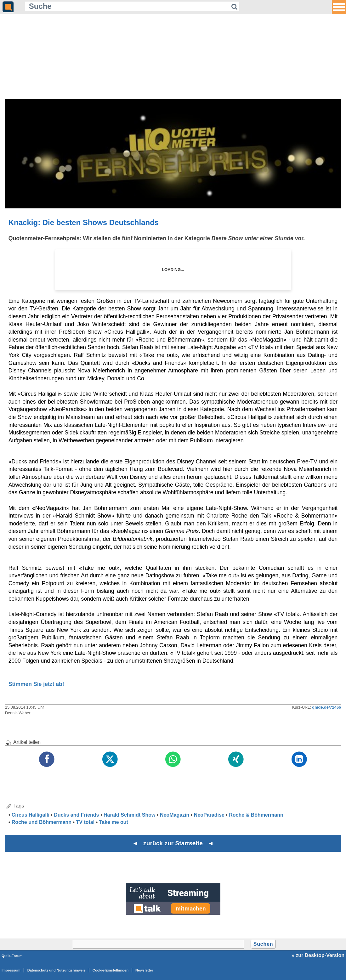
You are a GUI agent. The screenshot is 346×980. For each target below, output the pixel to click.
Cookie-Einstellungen (111, 970)
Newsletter (144, 970)
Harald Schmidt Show (129, 815)
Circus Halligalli (31, 815)
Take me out (114, 822)
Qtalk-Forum (12, 956)
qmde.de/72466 (326, 707)
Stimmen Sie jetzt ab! (36, 684)
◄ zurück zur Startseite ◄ (173, 843)
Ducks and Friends (76, 815)
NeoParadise (209, 815)
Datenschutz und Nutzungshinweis (57, 970)
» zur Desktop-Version (318, 955)
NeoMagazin (175, 815)
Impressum (11, 970)
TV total (85, 822)
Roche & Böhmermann (256, 815)
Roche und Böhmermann (42, 822)
